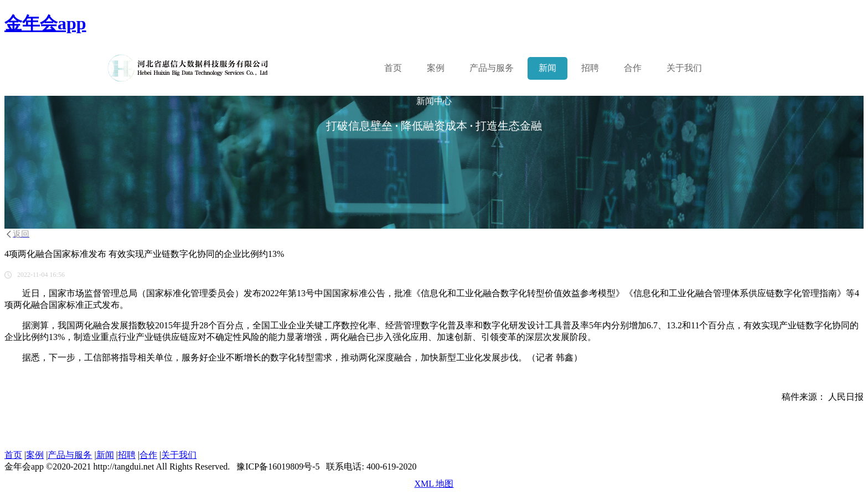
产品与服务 (70, 455)
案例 (436, 68)
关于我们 (684, 68)
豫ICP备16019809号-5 (278, 467)
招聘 (590, 68)
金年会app (45, 23)
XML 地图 (434, 484)
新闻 (547, 68)
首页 (393, 68)
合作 (633, 68)
